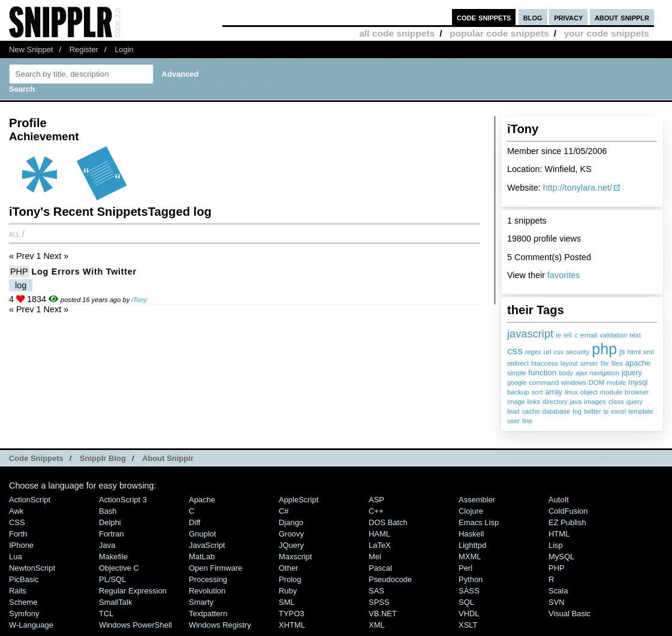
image (516, 402)
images (595, 402)
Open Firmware (216, 568)
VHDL (469, 614)
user (513, 421)
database (557, 411)
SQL (466, 602)
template (641, 411)
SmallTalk (115, 602)
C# (284, 511)
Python (471, 579)
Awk (16, 511)
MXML (470, 557)
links (534, 402)
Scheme (23, 602)
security (578, 352)
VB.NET (383, 614)
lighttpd (472, 545)
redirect (518, 363)
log (577, 411)
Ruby (288, 591)
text (635, 335)
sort (537, 392)
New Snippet (31, 49)
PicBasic (24, 579)
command (544, 382)
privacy (568, 17)
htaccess (545, 363)
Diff (195, 522)
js (622, 352)
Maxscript (295, 557)
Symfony (24, 614)
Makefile (113, 557)
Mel (375, 557)
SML (287, 602)
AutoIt (559, 500)
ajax (581, 373)
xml (649, 352)
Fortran (112, 534)
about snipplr (622, 17)
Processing (208, 579)
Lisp (556, 545)
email (589, 335)
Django (291, 522)
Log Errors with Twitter (84, 272)
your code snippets (606, 33)
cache (531, 411)
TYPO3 (291, 614)
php (604, 349)
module (611, 392)
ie (558, 335)
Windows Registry (220, 625)
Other (288, 568)
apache (638, 363)
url (548, 352)
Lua (16, 557)
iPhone (21, 545)
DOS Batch (388, 522)
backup (518, 392)
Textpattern (208, 614)
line (527, 421)
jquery (632, 373)
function (542, 373)
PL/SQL (112, 579)
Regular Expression (133, 591)
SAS (376, 591)
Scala (558, 591)
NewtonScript (32, 568)
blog (533, 17)
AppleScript (299, 500)
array (554, 392)
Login (124, 49)
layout (569, 363)
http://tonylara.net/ (578, 188)
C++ (376, 511)
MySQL (561, 557)
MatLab (202, 557)
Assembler (477, 500)
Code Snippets (36, 458)
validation (613, 335)
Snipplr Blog (103, 458)
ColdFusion (568, 511)
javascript (530, 334)
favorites (563, 275)
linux (571, 392)
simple (516, 373)
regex (533, 352)
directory (555, 402)
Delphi (110, 522)
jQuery (291, 545)
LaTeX (380, 545)
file (605, 363)
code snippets (484, 17)
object (589, 392)
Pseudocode (390, 579)
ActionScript (30, 500)
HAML (379, 534)
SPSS (379, 602)
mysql (638, 382)
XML (377, 625)
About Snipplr (168, 458)
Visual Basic (569, 614)
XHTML (292, 625)
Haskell (471, 534)
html (634, 352)
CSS (17, 522)
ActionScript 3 (123, 500)
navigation (605, 373)
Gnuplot (202, 534)
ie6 (568, 335)
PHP (19, 272)
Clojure (471, 511)
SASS (469, 591)
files (617, 363)
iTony (139, 300)
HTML (559, 534)
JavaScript (207, 545)
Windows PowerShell (135, 625)
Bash (108, 511)
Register (84, 49)
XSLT (468, 625)
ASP (376, 500)
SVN (557, 602)
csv (559, 352)
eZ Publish (567, 522)
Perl (465, 568)
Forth (18, 534)
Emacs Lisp (479, 522)
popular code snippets (499, 33)
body (566, 373)
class (616, 402)
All (14, 234)
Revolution (207, 591)
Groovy (291, 534)
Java (107, 545)
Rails (18, 591)
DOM (597, 382)
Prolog (290, 579)
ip (606, 411)
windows (573, 382)
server (589, 363)
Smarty (201, 602)
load (513, 411)
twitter (593, 411)
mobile (616, 382)
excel (618, 411)
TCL (106, 614)
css (515, 351)
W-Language (31, 625)
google (517, 382)
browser (637, 392)
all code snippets (397, 33)
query (635, 402)
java (575, 402)
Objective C (119, 568)
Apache (202, 500)
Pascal (380, 568)
